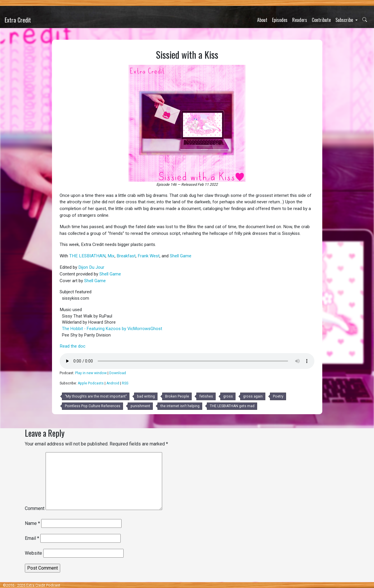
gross (228, 396)
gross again (253, 396)
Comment (35, 508)
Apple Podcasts (91, 383)
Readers (300, 20)
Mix (111, 256)
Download (118, 373)
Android (113, 383)
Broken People (177, 396)
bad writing (146, 396)
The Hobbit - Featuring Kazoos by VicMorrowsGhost (112, 329)
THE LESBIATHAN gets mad (232, 406)
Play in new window (91, 373)
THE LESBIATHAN (87, 256)
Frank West (149, 256)
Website (33, 553)
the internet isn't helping (180, 406)
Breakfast (126, 256)
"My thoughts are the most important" (96, 396)
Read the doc (72, 346)
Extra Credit (18, 20)
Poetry (278, 396)
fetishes (206, 396)
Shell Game (181, 256)
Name (32, 523)
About (262, 20)
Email (32, 538)
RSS (125, 383)
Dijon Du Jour (91, 267)
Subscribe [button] (345, 20)
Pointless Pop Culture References (93, 406)
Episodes (280, 20)
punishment (140, 406)
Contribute (321, 20)
